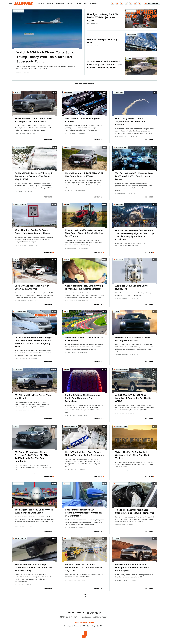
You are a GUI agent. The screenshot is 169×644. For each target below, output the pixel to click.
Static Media (71, 617)
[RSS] (140, 3)
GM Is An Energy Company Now (102, 41)
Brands (71, 3)
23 (55, 260)
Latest (41, 3)
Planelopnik (19, 11)
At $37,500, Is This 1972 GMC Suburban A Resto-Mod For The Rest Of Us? (134, 398)
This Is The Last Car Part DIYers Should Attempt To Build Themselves (135, 511)
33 (55, 311)
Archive (81, 613)
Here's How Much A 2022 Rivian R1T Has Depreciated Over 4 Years (34, 120)
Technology (132, 35)
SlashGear (101, 626)
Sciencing (91, 626)
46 (156, 204)
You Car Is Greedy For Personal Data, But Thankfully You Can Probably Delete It (135, 176)
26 (105, 260)
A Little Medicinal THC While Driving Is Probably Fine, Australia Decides (84, 287)
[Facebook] (113, 3)
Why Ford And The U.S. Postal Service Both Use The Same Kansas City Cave (84, 567)
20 (55, 204)
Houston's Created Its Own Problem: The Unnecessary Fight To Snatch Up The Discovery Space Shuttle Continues (134, 235)
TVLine (76, 626)
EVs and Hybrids (20, 147)
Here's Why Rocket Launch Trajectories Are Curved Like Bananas (130, 122)
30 (105, 204)
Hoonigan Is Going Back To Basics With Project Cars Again (102, 17)
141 (105, 369)
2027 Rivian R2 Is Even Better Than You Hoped (33, 397)
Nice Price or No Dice (122, 369)
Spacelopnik (119, 92)
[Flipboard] (122, 3)
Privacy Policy (94, 613)
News (50, 3)
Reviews (60, 3)
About (71, 613)
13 (105, 539)
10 (55, 484)
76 (156, 311)
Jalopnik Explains (121, 147)
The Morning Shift (21, 312)
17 (55, 426)
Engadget (68, 626)
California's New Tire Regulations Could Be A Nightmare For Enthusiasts (82, 398)
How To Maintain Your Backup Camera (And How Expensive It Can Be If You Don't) (33, 567)
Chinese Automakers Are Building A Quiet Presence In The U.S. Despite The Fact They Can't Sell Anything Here (33, 342)
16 (105, 484)
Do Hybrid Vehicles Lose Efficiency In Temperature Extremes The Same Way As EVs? (34, 176)
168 (54, 369)
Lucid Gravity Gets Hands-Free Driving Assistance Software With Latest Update (133, 568)
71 (156, 369)
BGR (83, 626)
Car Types (82, 3)
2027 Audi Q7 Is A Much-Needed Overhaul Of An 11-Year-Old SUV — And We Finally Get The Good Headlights (33, 457)
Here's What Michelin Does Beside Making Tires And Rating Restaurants (84, 454)
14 (105, 311)
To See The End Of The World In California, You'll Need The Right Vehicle (132, 455)
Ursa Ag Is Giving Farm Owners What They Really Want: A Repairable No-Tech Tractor (84, 233)
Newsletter (152, 3)
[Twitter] (126, 3)
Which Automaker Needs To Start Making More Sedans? (133, 339)
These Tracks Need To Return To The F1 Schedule (84, 339)
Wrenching (132, 11)
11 (55, 539)
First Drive (18, 369)
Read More (48, 140)
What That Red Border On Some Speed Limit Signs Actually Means (32, 232)
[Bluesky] (117, 3)
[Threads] (131, 3)
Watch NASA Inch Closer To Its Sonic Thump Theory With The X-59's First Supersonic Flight (45, 57)
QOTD (67, 312)
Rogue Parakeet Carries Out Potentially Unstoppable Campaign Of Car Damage (83, 513)
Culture (68, 538)
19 (156, 539)
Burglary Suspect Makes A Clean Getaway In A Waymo (32, 287)
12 (156, 147)
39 (156, 260)
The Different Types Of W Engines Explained (82, 120)
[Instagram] (135, 3)
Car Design (69, 92)
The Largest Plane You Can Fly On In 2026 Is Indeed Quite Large (34, 511)
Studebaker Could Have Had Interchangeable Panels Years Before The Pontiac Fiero (104, 64)
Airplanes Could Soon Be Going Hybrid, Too (131, 287)
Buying (94, 3)
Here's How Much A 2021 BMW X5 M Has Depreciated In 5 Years (84, 175)
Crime (17, 260)
